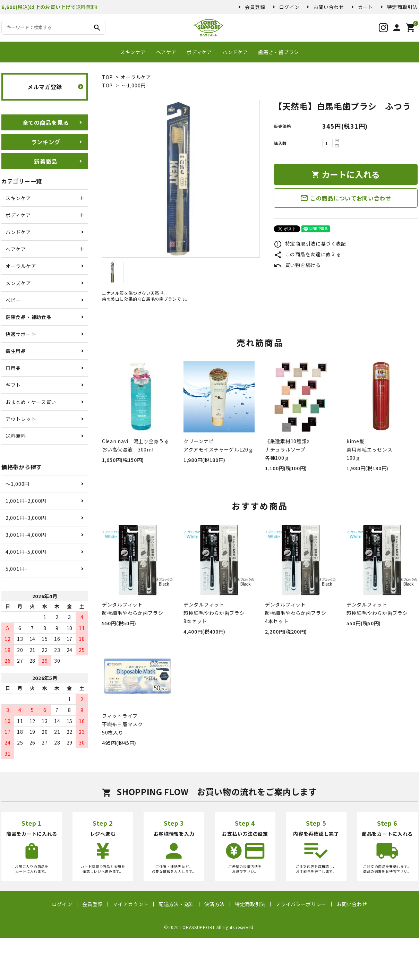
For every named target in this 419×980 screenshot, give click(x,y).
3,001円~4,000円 (26, 535)
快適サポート (21, 334)
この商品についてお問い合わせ (346, 198)
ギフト (13, 385)
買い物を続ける (297, 265)
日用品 (13, 368)
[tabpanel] (181, 179)
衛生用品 (16, 351)
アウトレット (21, 419)
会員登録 (255, 7)
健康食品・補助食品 (28, 317)
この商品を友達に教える (307, 254)
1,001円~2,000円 (26, 501)
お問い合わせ (328, 7)
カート (366, 7)
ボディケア (199, 52)
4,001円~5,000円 (26, 552)
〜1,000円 (134, 85)
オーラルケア (136, 77)
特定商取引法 (402, 7)
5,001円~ (16, 569)
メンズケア (18, 283)
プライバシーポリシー (301, 904)
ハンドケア (235, 52)
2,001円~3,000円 (26, 518)
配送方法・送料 (176, 904)
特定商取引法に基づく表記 (310, 243)
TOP (107, 77)
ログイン (289, 7)
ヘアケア (166, 52)
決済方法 (215, 904)
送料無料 (16, 436)
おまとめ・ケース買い (31, 402)
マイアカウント (131, 904)
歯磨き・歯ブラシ (279, 52)
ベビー (13, 300)
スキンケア (133, 52)
